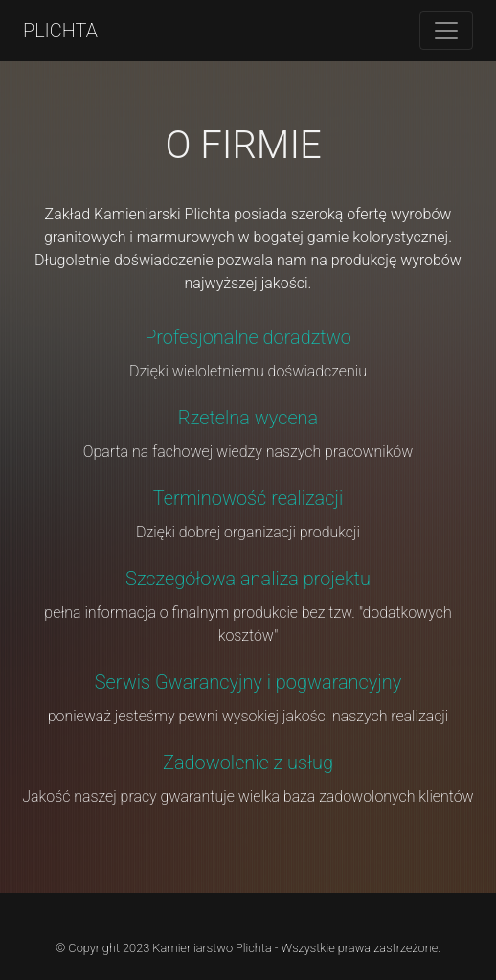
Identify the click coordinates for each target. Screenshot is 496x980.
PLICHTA (60, 31)
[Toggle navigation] (446, 31)
